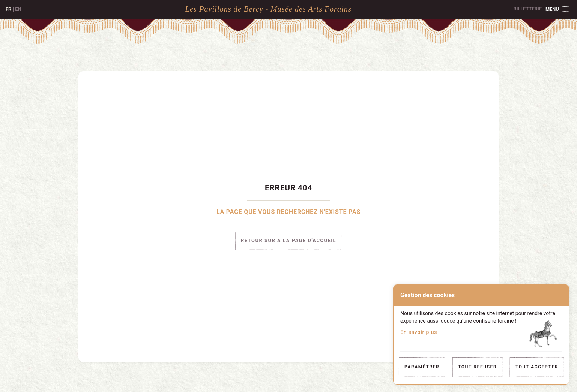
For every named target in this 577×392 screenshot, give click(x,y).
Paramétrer (422, 367)
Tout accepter (537, 367)
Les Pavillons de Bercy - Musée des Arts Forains (268, 9)
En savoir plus (419, 332)
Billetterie (528, 9)
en (18, 9)
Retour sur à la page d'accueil (288, 241)
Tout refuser (477, 367)
